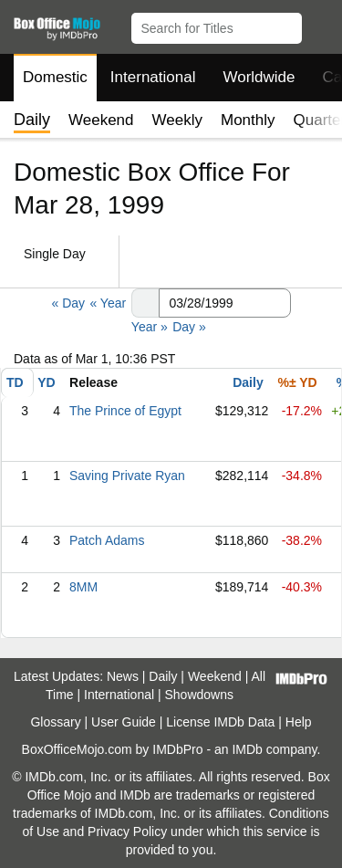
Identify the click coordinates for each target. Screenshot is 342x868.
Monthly (248, 120)
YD (46, 382)
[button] (320, 25)
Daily (248, 382)
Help (299, 722)
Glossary (55, 722)
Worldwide (259, 77)
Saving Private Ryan (127, 476)
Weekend (101, 120)
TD (15, 382)
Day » (189, 327)
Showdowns (200, 695)
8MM (83, 587)
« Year (108, 303)
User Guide (124, 722)
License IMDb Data (220, 722)
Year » (150, 327)
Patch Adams (107, 540)
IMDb (247, 749)
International (153, 77)
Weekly (177, 120)
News (123, 676)
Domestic (55, 77)
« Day (68, 303)
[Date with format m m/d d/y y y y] (225, 303)
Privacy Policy (127, 831)
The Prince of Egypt (125, 411)
